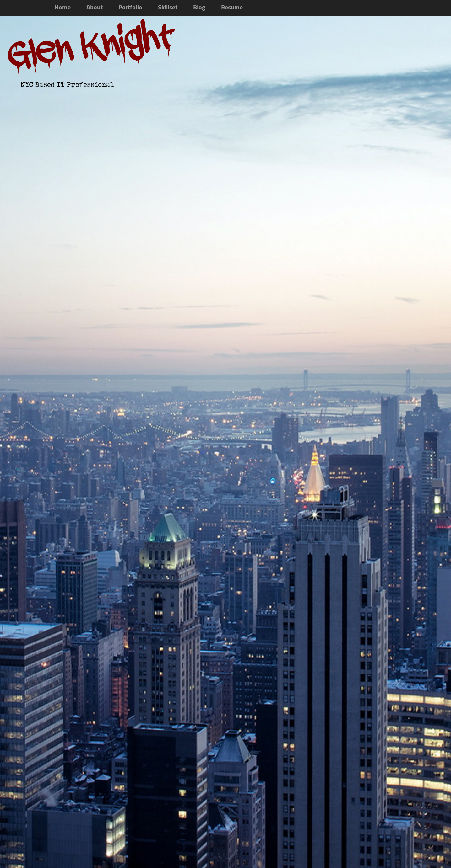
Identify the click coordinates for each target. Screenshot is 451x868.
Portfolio (130, 8)
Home (62, 8)
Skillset (168, 8)
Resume (232, 8)
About (95, 8)
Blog (199, 8)
